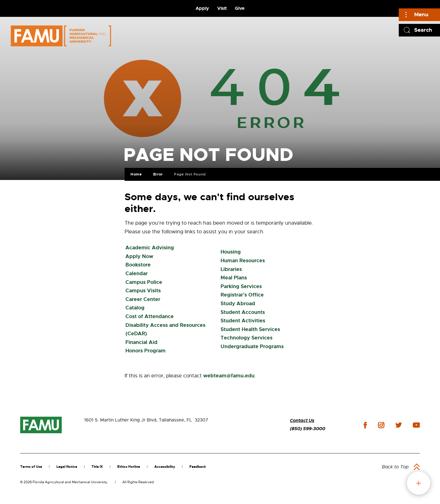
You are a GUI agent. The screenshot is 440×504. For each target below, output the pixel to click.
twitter (398, 425)
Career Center (143, 299)
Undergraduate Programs (252, 346)
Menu (421, 14)
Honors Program (145, 351)
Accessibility (165, 467)
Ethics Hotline (129, 467)
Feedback (198, 467)
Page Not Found (189, 174)
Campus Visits (143, 291)
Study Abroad (238, 304)
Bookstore (138, 265)
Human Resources (243, 261)
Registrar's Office (242, 295)
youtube (416, 425)
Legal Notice (67, 467)
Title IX (97, 467)
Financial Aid (141, 342)
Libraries (231, 269)
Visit (222, 8)
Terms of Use (31, 467)
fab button (419, 483)
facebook (365, 425)
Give (240, 8)
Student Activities (243, 321)
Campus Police (144, 282)
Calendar (137, 273)
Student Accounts (243, 312)
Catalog (135, 308)
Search (423, 30)
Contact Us (302, 420)
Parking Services (241, 286)
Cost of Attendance (150, 316)
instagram (381, 425)
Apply (202, 8)
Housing (231, 252)
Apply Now (139, 256)
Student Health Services (250, 329)
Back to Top (395, 467)
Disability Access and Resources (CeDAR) (165, 329)
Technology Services (247, 338)
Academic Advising (150, 248)
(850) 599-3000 (308, 429)
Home (136, 174)
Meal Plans (234, 278)
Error (157, 174)
